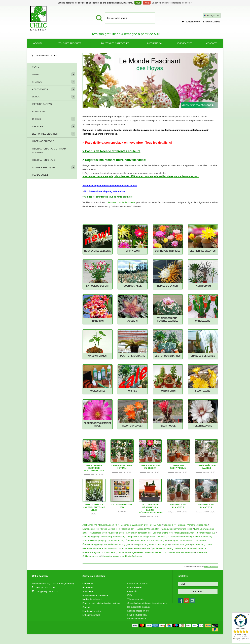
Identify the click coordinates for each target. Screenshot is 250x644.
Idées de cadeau (42, 104)
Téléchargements (136, 599)
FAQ (130, 595)
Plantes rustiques (44, 167)
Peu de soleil (40, 175)
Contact (211, 43)
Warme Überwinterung (118, 544)
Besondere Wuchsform (135, 525)
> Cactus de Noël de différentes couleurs (112, 151)
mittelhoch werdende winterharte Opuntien (142, 548)
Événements (185, 43)
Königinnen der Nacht (139, 533)
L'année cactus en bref (138, 611)
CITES (156, 525)
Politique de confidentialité (95, 595)
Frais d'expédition (211, 567)
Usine (35, 74)
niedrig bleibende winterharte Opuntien (187, 548)
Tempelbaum (116, 541)
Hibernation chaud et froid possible (49, 151)
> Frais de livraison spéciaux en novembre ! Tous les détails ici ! (128, 143)
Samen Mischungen (94, 541)
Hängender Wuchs (147, 529)
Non (147, 3)
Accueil (38, 43)
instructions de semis (138, 583)
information (155, 43)
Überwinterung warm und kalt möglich (147, 541)
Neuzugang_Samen (113, 537)
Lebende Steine (163, 533)
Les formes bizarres (45, 134)
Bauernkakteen (109, 525)
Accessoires (40, 89)
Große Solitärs (111, 529)
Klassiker (117, 533)
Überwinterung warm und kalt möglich (123, 556)
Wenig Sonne (143, 544)
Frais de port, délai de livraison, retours (101, 603)
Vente (36, 67)
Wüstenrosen (181, 544)
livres (36, 97)
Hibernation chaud (44, 160)
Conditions (88, 584)
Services (38, 126)
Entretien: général (91, 615)
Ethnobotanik (91, 529)
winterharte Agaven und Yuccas (100, 552)
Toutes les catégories (115, 43)
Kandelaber (99, 533)
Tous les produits (70, 43)
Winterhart (162, 544)
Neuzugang (91, 537)
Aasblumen (90, 525)
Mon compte (211, 22)
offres (37, 119)
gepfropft (198, 544)
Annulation (88, 592)
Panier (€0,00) (191, 22)
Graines (37, 82)
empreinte (132, 591)
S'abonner (198, 592)
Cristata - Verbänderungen (193, 525)
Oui (138, 3)
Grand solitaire (135, 587)
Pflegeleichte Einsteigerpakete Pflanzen (148, 537)
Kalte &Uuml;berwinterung (177, 529)
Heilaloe (128, 529)
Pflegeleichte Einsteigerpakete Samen (192, 537)
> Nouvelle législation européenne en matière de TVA (110, 186)
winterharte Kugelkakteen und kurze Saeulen (143, 552)
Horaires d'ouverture (92, 611)
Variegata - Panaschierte (184, 541)
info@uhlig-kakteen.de (47, 592)
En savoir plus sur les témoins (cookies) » (172, 3)
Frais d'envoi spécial (137, 615)
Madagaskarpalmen (187, 533)
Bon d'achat (39, 112)
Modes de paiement (92, 599)
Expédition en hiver (137, 619)
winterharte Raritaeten (182, 552)
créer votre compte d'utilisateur (121, 202)
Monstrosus (208, 533)
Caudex (170, 525)
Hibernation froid (43, 141)
